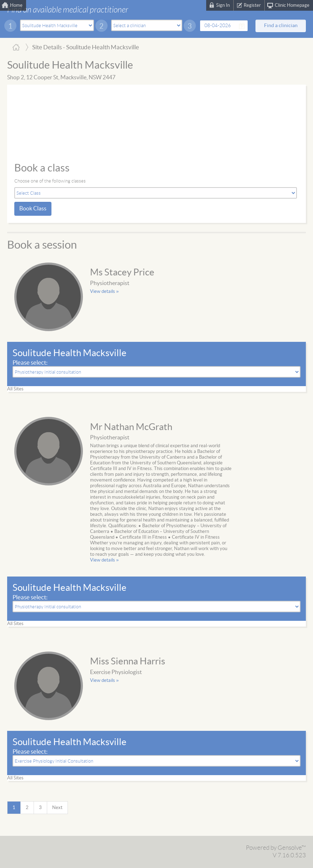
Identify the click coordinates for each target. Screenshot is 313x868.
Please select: (30, 363)
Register (252, 5)
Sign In (223, 5)
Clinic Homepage (292, 5)
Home (16, 5)
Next (57, 808)
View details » (104, 291)
